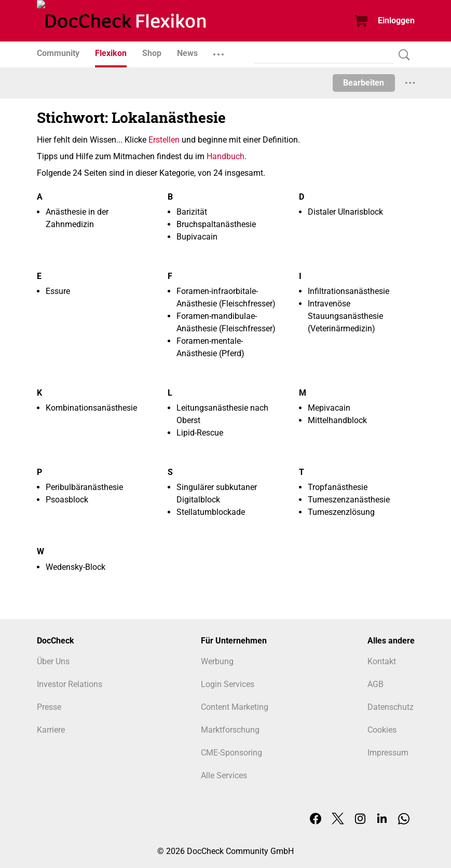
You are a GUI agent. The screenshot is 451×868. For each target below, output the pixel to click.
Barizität (192, 212)
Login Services (228, 684)
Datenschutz (391, 707)
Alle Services (224, 775)
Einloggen (396, 20)
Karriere (51, 730)
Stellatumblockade (211, 512)
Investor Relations (70, 684)
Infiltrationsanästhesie (348, 291)
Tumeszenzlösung (341, 512)
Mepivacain (329, 408)
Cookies (382, 730)
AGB (375, 684)
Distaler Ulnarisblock (345, 212)
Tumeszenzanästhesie (349, 500)
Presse (49, 707)
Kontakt (382, 661)
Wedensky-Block (76, 567)
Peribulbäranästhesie (84, 487)
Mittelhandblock (337, 420)
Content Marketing (235, 707)
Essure (58, 291)
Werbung (217, 661)
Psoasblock (67, 500)
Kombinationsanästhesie (91, 408)
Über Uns (53, 661)
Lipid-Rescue (200, 433)
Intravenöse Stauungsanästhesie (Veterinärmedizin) (345, 316)
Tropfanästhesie (338, 487)
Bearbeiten (364, 83)
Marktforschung (230, 730)
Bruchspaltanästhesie (216, 224)
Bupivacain (197, 237)
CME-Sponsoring (231, 753)
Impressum (388, 753)
